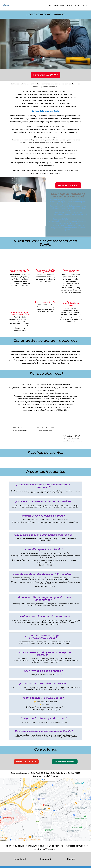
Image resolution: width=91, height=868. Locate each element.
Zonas (77, 5)
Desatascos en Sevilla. (45, 302)
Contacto (85, 5)
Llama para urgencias (68, 185)
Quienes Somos (59, 5)
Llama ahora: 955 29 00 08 (45, 75)
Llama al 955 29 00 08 (26, 762)
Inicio (50, 5)
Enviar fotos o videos (65, 762)
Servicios (70, 5)
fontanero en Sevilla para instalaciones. (20, 271)
